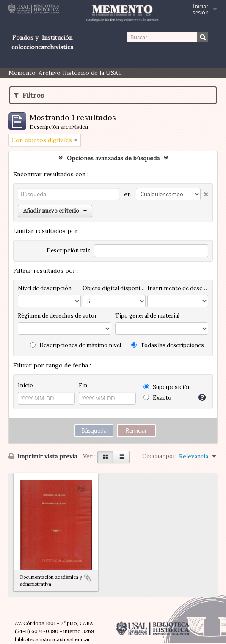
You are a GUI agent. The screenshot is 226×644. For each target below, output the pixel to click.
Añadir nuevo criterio (55, 211)
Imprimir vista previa (43, 456)
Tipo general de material (147, 316)
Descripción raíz (68, 251)
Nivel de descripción (45, 288)
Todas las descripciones (168, 345)
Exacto (157, 398)
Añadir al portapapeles (88, 578)
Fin (83, 385)
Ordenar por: (159, 456)
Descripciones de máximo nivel (76, 345)
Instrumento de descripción (178, 288)
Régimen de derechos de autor (57, 316)
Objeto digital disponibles (114, 288)
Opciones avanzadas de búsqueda (113, 158)
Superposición (167, 387)
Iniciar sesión (201, 9)
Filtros (29, 95)
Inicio (25, 385)
